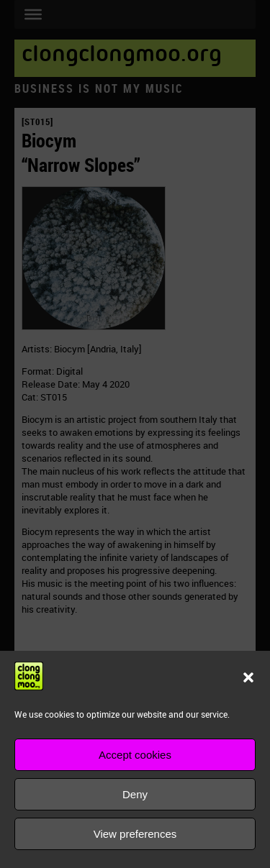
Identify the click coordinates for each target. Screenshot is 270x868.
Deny (135, 794)
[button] (248, 677)
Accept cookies (135, 755)
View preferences (135, 834)
